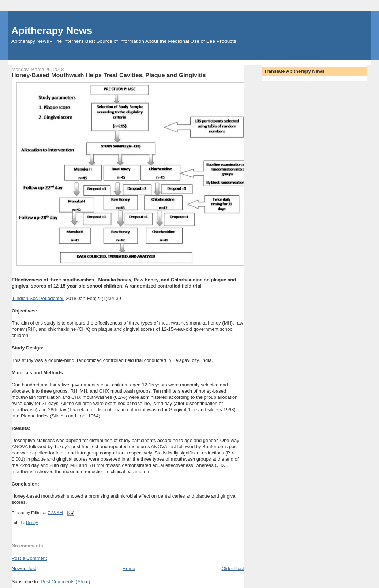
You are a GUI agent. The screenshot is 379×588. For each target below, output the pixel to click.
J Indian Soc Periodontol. (38, 298)
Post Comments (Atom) (65, 582)
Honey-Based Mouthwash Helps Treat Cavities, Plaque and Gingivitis (109, 75)
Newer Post (24, 568)
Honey (32, 523)
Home (129, 568)
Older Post (232, 568)
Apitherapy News (52, 31)
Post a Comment (29, 558)
